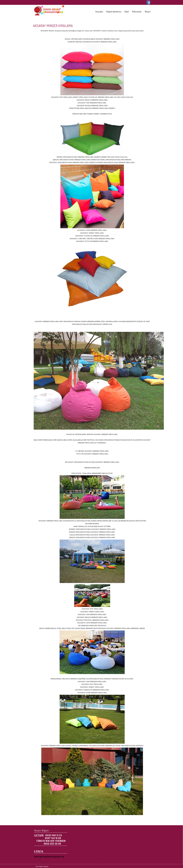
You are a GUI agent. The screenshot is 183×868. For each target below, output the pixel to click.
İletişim (148, 12)
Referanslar (137, 12)
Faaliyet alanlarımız (114, 12)
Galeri (127, 12)
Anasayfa (99, 12)
